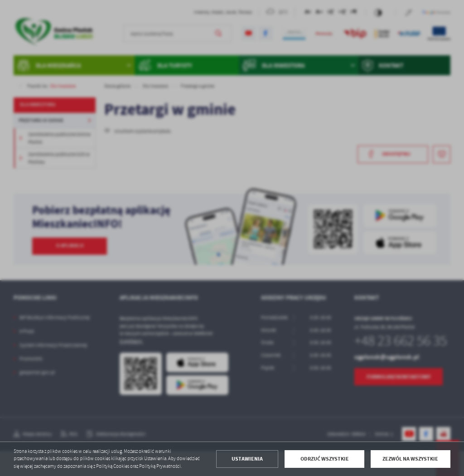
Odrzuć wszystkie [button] (325, 459)
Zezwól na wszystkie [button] (410, 459)
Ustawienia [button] (247, 459)
